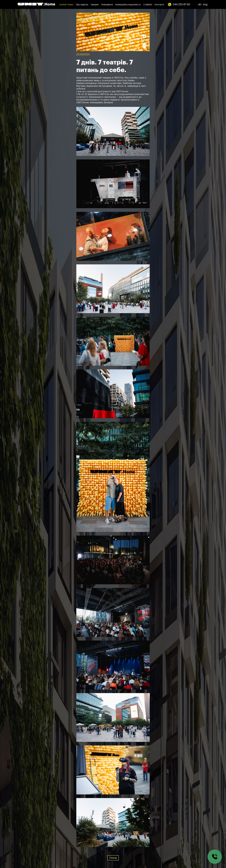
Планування (107, 5)
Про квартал (82, 5)
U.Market (148, 5)
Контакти (159, 5)
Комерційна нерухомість (128, 5)
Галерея (95, 5)
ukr (200, 4)
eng (205, 4)
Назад (113, 858)
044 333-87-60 (179, 4)
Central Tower (66, 5)
